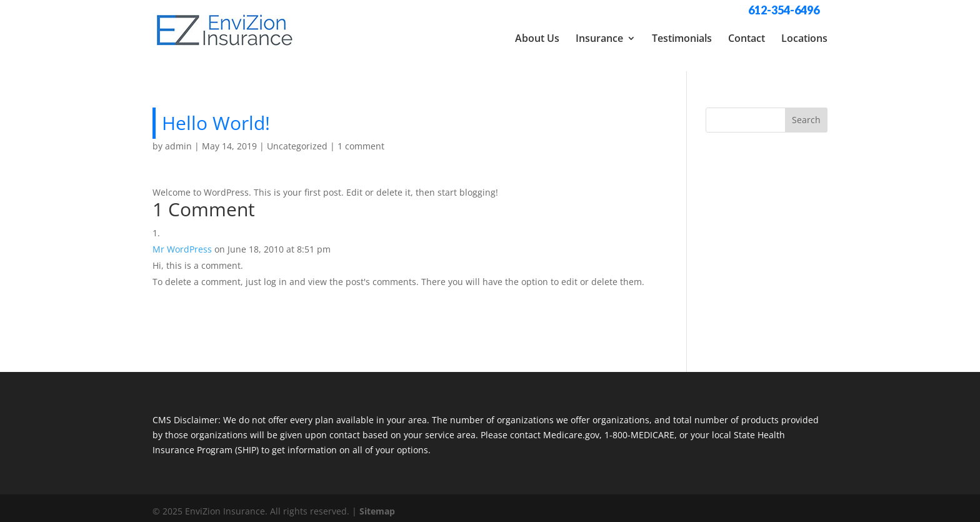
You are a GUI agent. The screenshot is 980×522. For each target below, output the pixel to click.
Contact (747, 38)
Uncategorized (297, 140)
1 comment (361, 140)
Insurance (599, 38)
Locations (804, 38)
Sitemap (377, 505)
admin (178, 140)
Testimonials (682, 38)
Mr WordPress (182, 243)
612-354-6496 (784, 10)
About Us (537, 38)
